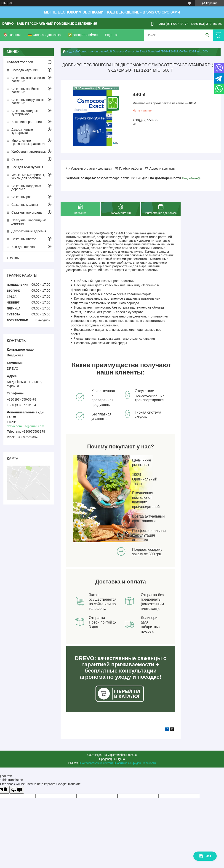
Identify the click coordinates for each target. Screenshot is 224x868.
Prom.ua (132, 755)
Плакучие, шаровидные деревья (29, 222)
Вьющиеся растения (27, 122)
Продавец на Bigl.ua (112, 759)
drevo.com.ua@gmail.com (25, 426)
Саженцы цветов (24, 239)
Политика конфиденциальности (135, 763)
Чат (205, 856)
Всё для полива (23, 247)
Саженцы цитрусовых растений (28, 101)
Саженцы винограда (27, 212)
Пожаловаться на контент (97, 763)
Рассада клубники (25, 70)
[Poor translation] (17, 790)
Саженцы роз (21, 197)
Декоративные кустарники (22, 131)
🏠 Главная (12, 35)
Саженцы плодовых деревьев (26, 187)
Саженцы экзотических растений (28, 79)
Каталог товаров (20, 62)
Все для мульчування (27, 167)
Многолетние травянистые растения (28, 142)
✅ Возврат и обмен (83, 35)
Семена (17, 159)
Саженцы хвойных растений (25, 90)
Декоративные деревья (29, 231)
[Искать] (207, 35)
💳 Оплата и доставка (44, 35)
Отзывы (13, 258)
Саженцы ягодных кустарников (25, 112)
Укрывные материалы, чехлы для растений (28, 176)
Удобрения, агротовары (29, 152)
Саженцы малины (25, 205)
